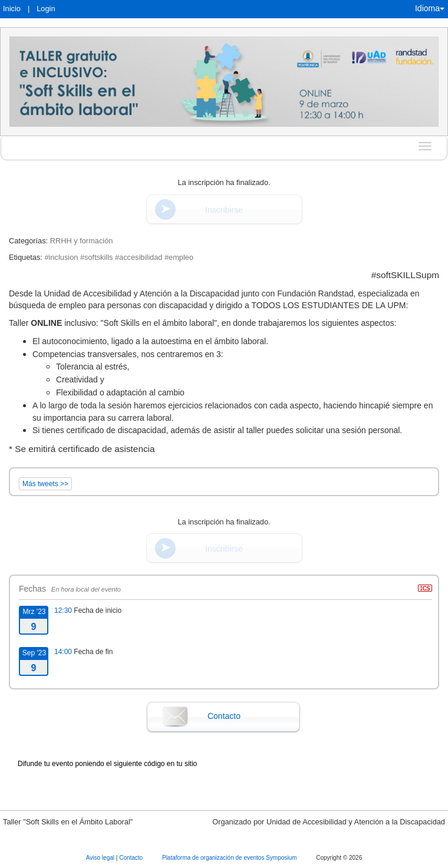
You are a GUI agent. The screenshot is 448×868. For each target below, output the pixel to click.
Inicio (12, 9)
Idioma (430, 8)
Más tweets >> (45, 484)
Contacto (224, 716)
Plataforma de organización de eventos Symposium (230, 858)
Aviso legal (101, 858)
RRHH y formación (82, 241)
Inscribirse (224, 210)
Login (46, 9)
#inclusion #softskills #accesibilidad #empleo (119, 257)
